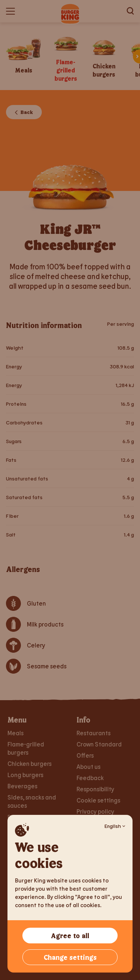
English (115, 826)
